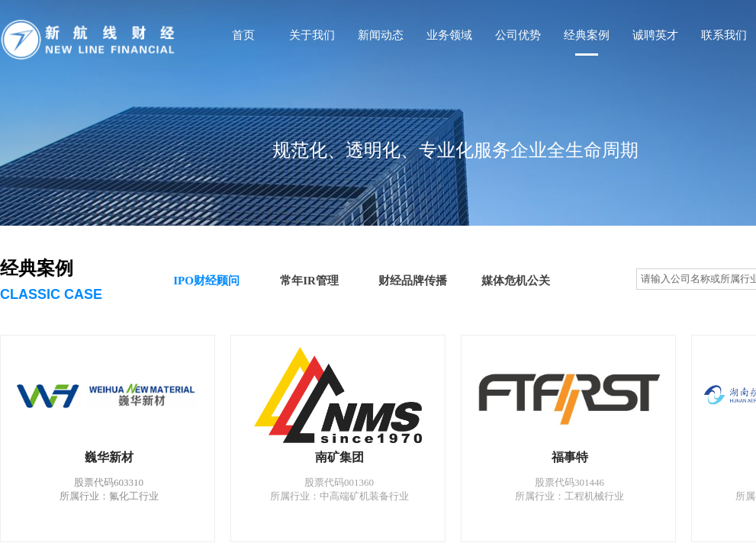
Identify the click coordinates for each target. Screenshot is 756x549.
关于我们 (312, 35)
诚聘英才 (655, 35)
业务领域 (449, 35)
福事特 (570, 457)
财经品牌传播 (413, 281)
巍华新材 (109, 457)
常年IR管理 (309, 281)
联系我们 (724, 35)
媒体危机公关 (516, 281)
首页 (243, 35)
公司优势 (518, 35)
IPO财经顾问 (206, 281)
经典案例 (587, 35)
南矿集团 (339, 457)
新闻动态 (381, 35)
